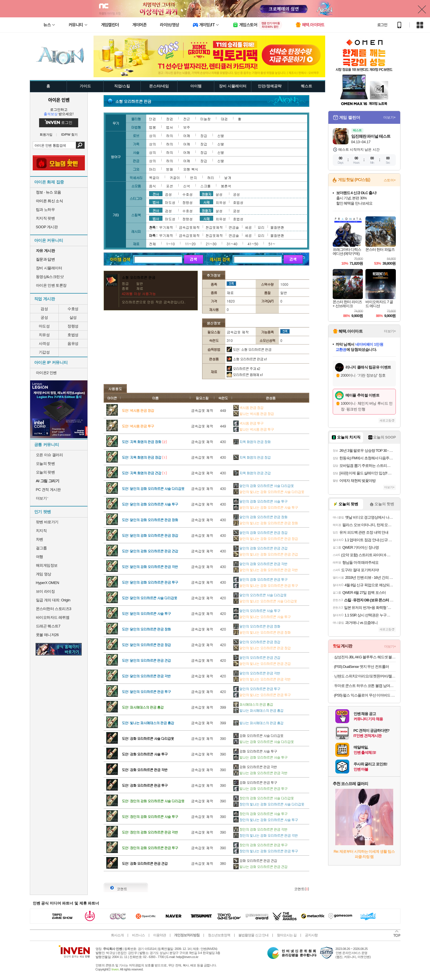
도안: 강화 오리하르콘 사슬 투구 (145, 754)
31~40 (232, 244)
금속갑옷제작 (189, 227)
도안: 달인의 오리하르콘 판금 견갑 (146, 660)
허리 (211, 177)
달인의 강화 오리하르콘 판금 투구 (260, 579)
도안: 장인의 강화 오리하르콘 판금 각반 (150, 832)
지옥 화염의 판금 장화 (252, 442)
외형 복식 (191, 169)
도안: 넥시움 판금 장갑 (138, 410)
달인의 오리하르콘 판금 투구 (257, 689)
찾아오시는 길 (287, 935)
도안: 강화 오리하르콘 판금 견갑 (145, 863)
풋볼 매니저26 (47, 635)
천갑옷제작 (214, 227)
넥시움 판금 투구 (248, 423)
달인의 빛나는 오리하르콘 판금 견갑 (262, 663)
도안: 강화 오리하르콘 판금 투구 (145, 785)
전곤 (187, 119)
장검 (170, 119)
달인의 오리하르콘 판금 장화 (257, 626)
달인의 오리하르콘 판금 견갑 (257, 657)
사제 (206, 202)
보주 (187, 127)
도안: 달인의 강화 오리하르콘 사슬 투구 (150, 504)
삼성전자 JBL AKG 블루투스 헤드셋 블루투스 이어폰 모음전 (365, 657)
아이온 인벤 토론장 (51, 285)
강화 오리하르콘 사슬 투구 (255, 751)
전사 (156, 194)
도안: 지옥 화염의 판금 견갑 (142, 473)
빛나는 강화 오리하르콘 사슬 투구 (260, 757)
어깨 (187, 136)
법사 (156, 202)
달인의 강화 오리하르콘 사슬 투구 (260, 501)
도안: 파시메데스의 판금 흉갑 (143, 707)
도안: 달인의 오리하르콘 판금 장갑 (146, 645)
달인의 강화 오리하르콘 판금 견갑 (260, 548)
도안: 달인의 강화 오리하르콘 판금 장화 (150, 520)
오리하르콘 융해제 (245, 374)
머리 (153, 169)
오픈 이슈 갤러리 (50, 455)
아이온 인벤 (59, 100)
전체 (153, 244)
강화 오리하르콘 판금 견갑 (255, 860)
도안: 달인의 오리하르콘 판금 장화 (146, 629)
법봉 (153, 127)
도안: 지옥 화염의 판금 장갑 (142, 457)
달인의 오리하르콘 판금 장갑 (257, 642)
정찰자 (206, 194)
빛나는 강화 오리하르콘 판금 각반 (260, 773)
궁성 (44, 317)
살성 (73, 317)
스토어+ (390, 180)
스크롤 (206, 186)
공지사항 (311, 935)
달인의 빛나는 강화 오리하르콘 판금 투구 (266, 585)
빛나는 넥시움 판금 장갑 (254, 413)
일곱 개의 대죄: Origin (53, 600)
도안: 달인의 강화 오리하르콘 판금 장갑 (150, 535)
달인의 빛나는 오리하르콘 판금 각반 (262, 679)
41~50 (253, 244)
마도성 (44, 326)
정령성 (73, 326)
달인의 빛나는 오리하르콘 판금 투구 (262, 695)
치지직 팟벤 (45, 218)
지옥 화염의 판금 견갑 (252, 473)
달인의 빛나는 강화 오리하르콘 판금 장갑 (266, 538)
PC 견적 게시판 (48, 490)
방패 (170, 169)
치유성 (44, 335)
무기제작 (166, 227)
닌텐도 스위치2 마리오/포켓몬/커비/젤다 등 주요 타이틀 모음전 (365, 676)
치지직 (41, 531)
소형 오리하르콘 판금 (247, 359)
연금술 (234, 227)
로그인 (382, 25)
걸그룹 (41, 548)
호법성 (73, 335)
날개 (228, 177)
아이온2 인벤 (46, 373)
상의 (153, 136)
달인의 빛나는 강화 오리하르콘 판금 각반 (266, 570)
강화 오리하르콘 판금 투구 (255, 782)
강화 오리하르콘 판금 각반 (255, 767)
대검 (224, 119)
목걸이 (154, 177)
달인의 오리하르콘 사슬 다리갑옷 (260, 595)
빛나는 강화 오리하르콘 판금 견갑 (260, 866)
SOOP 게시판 (47, 227)
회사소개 (117, 935)
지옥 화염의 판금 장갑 (252, 457)
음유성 (73, 343)
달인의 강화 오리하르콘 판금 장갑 (260, 532)
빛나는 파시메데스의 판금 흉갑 (258, 710)
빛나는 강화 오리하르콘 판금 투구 (260, 788)
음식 (153, 186)
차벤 (40, 539)
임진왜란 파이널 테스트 (371, 136)
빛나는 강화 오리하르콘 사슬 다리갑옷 (264, 742)
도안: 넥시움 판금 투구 (138, 426)
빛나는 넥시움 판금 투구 (254, 429)
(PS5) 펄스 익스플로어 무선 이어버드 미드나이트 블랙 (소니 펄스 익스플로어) (365, 695)
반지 (194, 177)
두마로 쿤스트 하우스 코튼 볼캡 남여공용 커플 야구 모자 (365, 686)
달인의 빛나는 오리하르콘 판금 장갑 (262, 648)
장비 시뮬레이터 (49, 268)
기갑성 (44, 352)
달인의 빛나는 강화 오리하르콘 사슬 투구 (266, 507)
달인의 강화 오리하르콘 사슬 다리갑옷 (264, 486)
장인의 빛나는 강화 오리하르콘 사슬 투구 (266, 820)
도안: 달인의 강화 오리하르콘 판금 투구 (150, 582)
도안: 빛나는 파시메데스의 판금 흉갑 (148, 723)
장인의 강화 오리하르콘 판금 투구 (260, 845)
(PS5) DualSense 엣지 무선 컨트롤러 (362, 667)
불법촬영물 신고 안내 (253, 935)
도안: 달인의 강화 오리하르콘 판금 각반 (150, 567)
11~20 (190, 244)
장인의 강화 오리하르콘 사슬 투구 (260, 814)
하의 (170, 136)
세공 (248, 227)
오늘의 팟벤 (45, 472)
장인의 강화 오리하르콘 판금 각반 (260, 829)
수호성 (73, 309)
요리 (261, 227)
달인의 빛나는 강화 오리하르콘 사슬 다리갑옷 (269, 492)
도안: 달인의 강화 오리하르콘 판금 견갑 (150, 551)
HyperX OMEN (47, 583)
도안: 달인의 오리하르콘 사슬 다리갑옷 (150, 598)
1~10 (171, 244)
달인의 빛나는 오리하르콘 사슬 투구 (262, 617)
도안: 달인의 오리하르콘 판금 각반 (146, 676)
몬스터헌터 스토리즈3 (54, 609)
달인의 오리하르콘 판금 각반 (257, 673)
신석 (187, 186)
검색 (80, 145)
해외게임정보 (47, 565)
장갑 (204, 136)
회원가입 (46, 135)
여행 (40, 557)
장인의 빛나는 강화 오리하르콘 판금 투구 (266, 851)
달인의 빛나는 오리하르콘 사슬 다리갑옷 (265, 601)
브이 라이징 (45, 591)
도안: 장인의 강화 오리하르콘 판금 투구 (150, 848)
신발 (221, 136)
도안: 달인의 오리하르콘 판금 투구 (146, 691)
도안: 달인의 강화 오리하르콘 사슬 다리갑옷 (153, 488)
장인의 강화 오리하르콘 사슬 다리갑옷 (264, 798)
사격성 (44, 343)
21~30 (211, 244)
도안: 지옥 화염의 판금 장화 (142, 442)
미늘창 (206, 119)
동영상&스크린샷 (50, 277)
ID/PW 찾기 (69, 135)
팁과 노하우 (45, 210)
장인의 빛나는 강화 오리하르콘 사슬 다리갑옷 (269, 804)
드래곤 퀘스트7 (48, 626)
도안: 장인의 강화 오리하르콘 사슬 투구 (150, 816)
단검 (153, 119)
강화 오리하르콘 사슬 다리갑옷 (258, 735)
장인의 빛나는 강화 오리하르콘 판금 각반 (266, 835)
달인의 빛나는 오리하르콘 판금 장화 (262, 632)
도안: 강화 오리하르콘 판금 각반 (145, 770)
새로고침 (385, 420)
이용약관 (160, 935)
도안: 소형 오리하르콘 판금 (249, 349)
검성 (44, 309)
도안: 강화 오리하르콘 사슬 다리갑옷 (148, 738)
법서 (170, 127)
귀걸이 (175, 177)
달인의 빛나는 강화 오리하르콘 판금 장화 (266, 523)
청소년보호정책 (219, 935)
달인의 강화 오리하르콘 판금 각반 (260, 564)
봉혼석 (226, 186)
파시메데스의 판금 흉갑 (253, 704)
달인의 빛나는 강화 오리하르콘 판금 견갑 (266, 554)
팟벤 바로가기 (47, 522)
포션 (170, 186)
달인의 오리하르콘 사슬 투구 (257, 610)
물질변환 (277, 227)
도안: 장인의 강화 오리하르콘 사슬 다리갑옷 (153, 801)
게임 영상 (44, 574)
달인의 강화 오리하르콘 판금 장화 (260, 517)
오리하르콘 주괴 (243, 368)
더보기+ (390, 117)
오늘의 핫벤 (45, 464)
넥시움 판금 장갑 (248, 407)
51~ (272, 244)
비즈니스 (138, 935)
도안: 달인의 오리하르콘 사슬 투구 (146, 613)
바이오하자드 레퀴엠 (53, 617)
